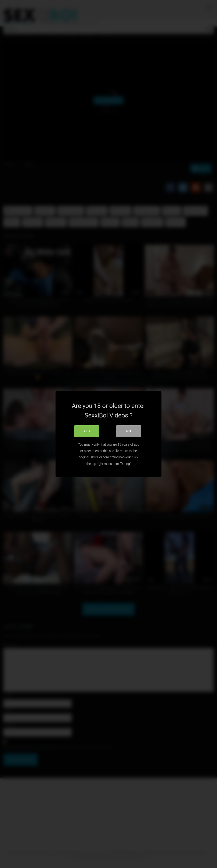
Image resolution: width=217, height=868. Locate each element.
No (129, 431)
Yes (87, 431)
